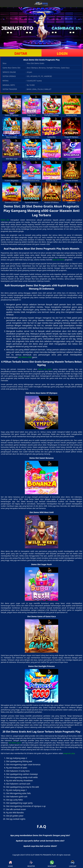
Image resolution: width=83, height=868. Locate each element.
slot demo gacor (15, 743)
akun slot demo (59, 260)
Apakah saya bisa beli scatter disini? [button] (40, 846)
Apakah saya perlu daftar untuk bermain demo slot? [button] (40, 841)
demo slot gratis (45, 369)
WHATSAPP (52, 864)
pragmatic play (69, 753)
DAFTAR (21, 53)
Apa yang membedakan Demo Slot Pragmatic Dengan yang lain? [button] (40, 835)
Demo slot (5, 220)
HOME (10, 864)
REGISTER (31, 864)
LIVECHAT (73, 864)
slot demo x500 (25, 357)
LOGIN (62, 53)
